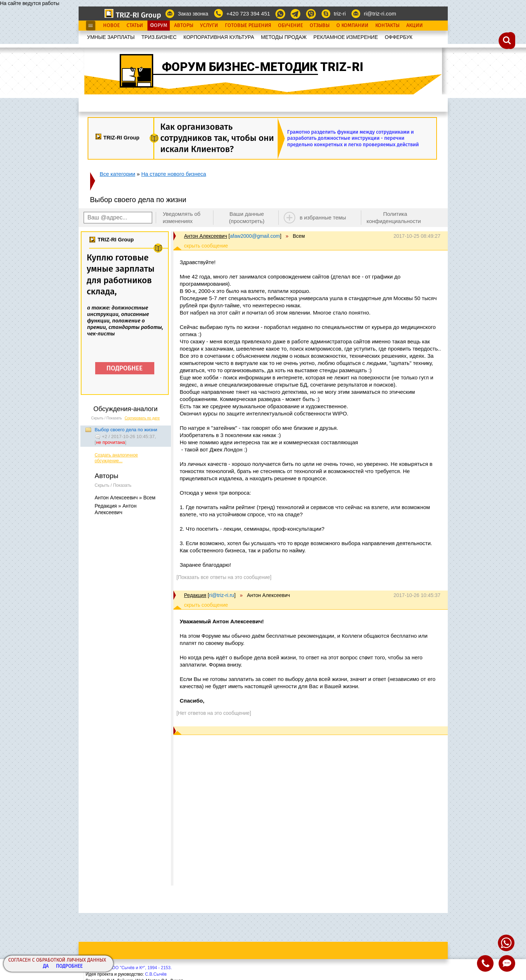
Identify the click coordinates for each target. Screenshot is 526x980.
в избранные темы (323, 217)
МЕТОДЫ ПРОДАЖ (284, 37)
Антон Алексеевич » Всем (125, 498)
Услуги (209, 26)
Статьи (135, 26)
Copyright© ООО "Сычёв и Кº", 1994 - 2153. (129, 968)
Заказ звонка (193, 14)
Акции (415, 26)
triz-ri (340, 14)
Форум (159, 26)
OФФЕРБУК (399, 37)
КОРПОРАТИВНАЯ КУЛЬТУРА (219, 37)
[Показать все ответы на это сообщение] (224, 577)
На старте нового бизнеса (174, 174)
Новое (111, 26)
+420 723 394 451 (248, 14)
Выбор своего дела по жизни (126, 430)
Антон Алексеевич (206, 236)
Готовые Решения (248, 26)
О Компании (352, 26)
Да (46, 966)
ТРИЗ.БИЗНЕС (159, 37)
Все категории (118, 174)
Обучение (290, 26)
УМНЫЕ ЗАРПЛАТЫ (111, 37)
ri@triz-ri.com (380, 14)
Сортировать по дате (142, 418)
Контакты (387, 26)
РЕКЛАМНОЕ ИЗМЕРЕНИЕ (346, 37)
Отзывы (320, 26)
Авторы (184, 26)
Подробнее (69, 966)
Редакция (195, 595)
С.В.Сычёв (156, 974)
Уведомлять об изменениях (182, 217)
